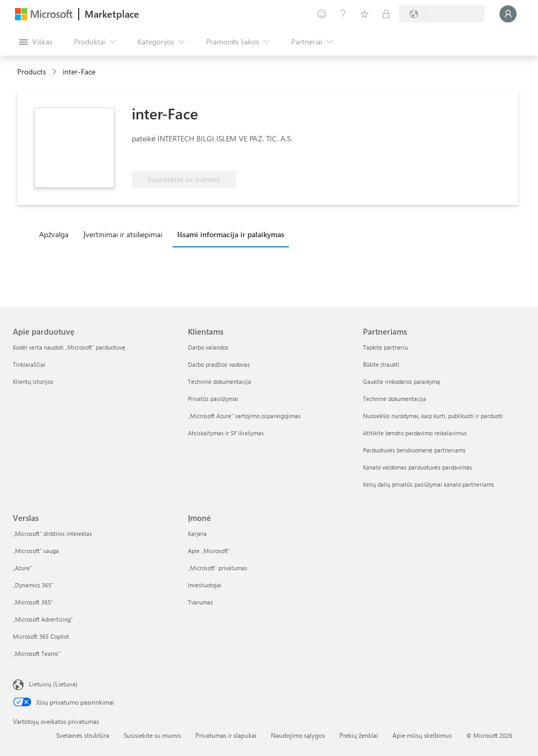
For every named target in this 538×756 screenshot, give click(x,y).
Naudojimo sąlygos (298, 735)
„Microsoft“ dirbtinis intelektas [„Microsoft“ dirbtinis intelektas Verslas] (52, 534)
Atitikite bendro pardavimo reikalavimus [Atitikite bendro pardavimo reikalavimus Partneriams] (415, 433)
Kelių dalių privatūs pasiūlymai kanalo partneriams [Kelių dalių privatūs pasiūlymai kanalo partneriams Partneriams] (429, 484)
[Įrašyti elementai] (365, 14)
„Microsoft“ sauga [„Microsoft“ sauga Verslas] (36, 551)
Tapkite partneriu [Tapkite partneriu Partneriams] (385, 347)
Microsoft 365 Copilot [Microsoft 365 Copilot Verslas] (41, 636)
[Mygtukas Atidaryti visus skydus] (36, 42)
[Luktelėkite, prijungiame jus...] (508, 14)
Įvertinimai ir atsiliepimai (123, 234)
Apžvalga (54, 234)
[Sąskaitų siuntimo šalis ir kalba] (442, 14)
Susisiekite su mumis (152, 735)
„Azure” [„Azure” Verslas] (22, 568)
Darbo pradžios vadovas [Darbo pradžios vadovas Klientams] (219, 364)
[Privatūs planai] (386, 14)
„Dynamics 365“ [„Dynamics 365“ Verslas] (33, 585)
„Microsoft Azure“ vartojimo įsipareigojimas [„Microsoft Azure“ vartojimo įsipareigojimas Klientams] (244, 416)
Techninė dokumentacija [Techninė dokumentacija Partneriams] (395, 399)
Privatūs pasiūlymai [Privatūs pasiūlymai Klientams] (213, 399)
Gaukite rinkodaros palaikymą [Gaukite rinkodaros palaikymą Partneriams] (401, 381)
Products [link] (32, 71)
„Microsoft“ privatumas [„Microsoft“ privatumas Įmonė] (218, 568)
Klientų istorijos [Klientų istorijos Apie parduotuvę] (33, 381)
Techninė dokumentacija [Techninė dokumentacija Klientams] (219, 381)
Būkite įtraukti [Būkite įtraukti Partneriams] (381, 364)
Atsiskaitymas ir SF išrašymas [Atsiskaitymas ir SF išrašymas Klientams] (226, 433)
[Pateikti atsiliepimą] (322, 14)
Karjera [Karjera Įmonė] (197, 534)
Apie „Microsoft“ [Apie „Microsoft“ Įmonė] (209, 551)
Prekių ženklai (359, 735)
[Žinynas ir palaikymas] (343, 14)
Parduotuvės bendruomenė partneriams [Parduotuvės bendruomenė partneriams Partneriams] (414, 450)
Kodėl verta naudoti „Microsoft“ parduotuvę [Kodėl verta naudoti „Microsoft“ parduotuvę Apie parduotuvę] (69, 347)
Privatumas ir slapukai (226, 735)
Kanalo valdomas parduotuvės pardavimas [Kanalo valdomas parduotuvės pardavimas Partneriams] (418, 467)
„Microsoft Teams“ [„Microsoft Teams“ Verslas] (37, 653)
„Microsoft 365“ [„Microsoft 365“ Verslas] (33, 602)
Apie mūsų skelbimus (422, 735)
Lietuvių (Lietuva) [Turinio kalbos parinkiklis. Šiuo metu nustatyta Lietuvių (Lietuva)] (53, 684)
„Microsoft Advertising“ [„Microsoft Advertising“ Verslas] (43, 619)
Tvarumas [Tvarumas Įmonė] (200, 602)
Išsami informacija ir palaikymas (231, 234)
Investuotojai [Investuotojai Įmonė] (205, 585)
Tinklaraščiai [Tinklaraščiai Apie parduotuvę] (29, 364)
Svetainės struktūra (83, 735)
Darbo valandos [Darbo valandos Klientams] (208, 347)
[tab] (56, 234)
